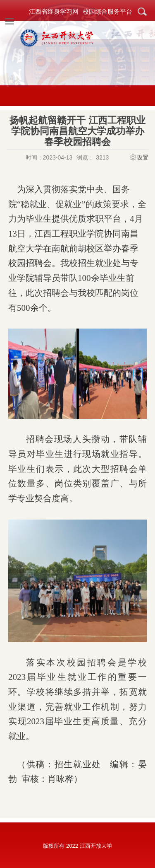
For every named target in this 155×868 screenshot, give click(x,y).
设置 (143, 157)
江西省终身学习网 (54, 11)
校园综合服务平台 (107, 11)
